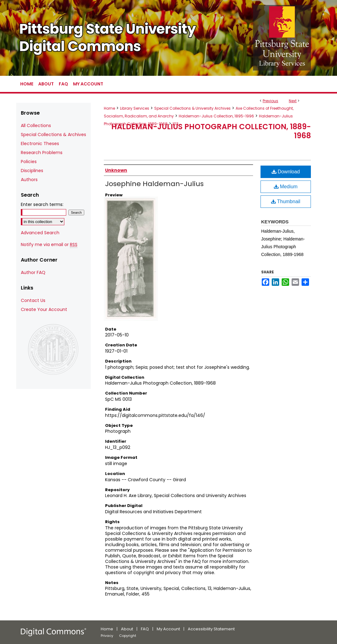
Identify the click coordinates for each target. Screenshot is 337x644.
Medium (286, 187)
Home (109, 108)
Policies (29, 162)
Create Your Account (44, 309)
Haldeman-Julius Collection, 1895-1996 (216, 116)
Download (286, 172)
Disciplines (32, 171)
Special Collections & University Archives (192, 108)
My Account (168, 629)
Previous (270, 101)
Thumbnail (286, 201)
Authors (29, 180)
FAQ (145, 629)
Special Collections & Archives (53, 135)
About (127, 629)
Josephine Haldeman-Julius (154, 184)
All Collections (36, 126)
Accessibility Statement (211, 629)
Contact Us (33, 300)
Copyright (128, 636)
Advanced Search (40, 233)
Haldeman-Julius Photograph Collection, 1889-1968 (211, 131)
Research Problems (42, 153)
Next (293, 101)
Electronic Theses (40, 144)
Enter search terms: (42, 204)
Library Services (135, 108)
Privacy (107, 636)
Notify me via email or (49, 245)
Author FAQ (33, 272)
